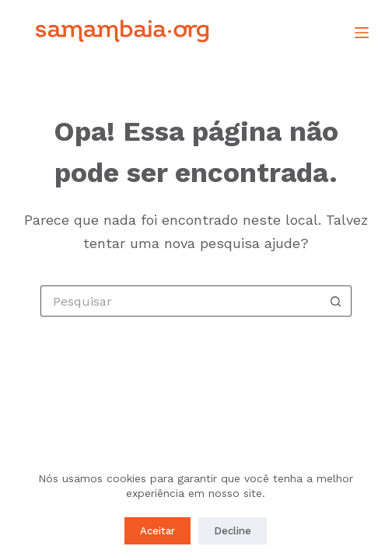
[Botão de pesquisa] (336, 301)
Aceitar (157, 531)
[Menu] (362, 33)
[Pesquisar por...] (180, 301)
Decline (233, 531)
